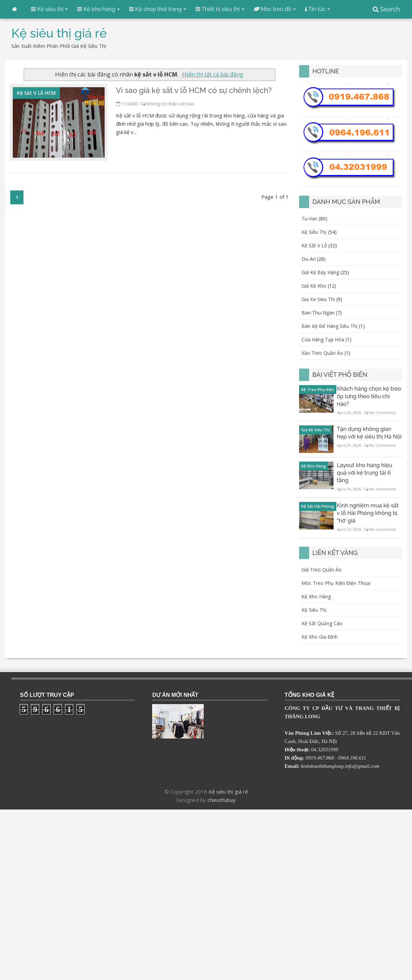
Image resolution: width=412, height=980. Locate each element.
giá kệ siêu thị (315, 430)
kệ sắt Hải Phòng (318, 506)
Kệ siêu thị (314, 610)
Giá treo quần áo (322, 570)
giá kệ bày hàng (320, 272)
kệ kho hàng (314, 466)
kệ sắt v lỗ (314, 245)
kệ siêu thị (314, 232)
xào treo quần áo (322, 353)
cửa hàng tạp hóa (323, 339)
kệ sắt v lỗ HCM (36, 93)
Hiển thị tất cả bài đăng (213, 74)
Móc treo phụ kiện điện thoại (336, 583)
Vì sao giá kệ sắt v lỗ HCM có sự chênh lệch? (194, 90)
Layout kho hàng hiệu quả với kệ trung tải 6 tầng (365, 473)
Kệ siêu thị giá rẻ (228, 792)
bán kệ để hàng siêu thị (330, 326)
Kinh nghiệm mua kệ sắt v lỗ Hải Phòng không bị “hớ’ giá (368, 513)
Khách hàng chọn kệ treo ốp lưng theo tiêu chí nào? (369, 396)
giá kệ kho (314, 286)
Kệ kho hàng (316, 596)
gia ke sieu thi (318, 299)
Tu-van (309, 219)
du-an (309, 259)
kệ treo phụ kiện (318, 389)
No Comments (383, 412)
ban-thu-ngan (318, 313)
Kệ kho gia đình (320, 637)
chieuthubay (222, 800)
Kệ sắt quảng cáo (322, 623)
